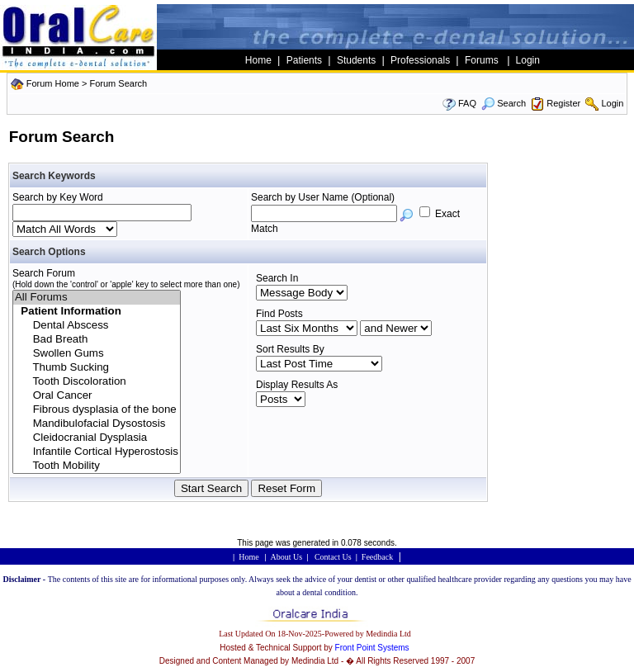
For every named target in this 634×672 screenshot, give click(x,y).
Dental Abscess (97, 326)
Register (563, 103)
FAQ (467, 103)
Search (504, 103)
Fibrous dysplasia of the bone (97, 410)
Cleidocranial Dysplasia (97, 438)
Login (612, 103)
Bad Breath (97, 340)
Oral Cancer (97, 396)
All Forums (97, 298)
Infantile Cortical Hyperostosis (97, 452)
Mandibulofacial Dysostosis (97, 424)
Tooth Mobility (97, 466)
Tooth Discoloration (97, 382)
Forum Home (53, 83)
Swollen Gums (97, 354)
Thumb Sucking (97, 368)
